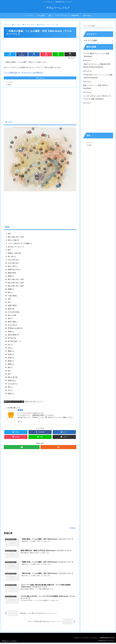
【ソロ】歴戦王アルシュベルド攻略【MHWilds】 (96, 55)
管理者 (20, 410)
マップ (11, 82)
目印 (10, 85)
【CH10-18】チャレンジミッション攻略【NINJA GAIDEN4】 (98, 76)
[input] (98, 26)
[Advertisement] (40, 44)
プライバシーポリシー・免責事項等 (94, 639)
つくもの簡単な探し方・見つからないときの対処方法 (23, 73)
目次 (37, 78)
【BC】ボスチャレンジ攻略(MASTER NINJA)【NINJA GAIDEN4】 (97, 66)
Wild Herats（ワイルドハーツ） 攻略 (14, 402)
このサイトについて (76, 639)
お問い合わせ (109, 639)
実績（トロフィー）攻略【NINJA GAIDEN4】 (95, 87)
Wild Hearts (29, 402)
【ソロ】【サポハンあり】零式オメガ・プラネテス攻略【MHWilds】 (98, 97)
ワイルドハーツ (38, 402)
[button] (111, 26)
